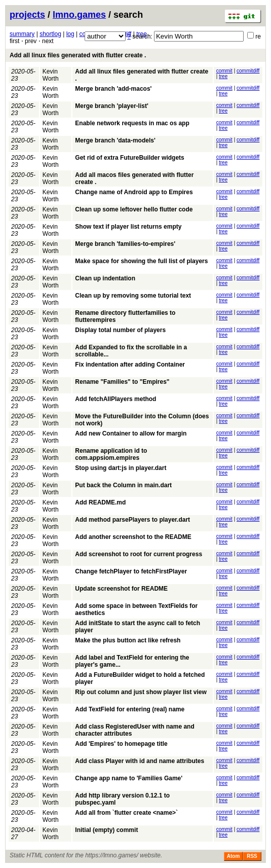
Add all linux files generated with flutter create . (78, 55)
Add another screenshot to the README (133, 537)
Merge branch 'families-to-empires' (125, 244)
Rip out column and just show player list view (141, 692)
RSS (252, 856)
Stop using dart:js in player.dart (121, 468)
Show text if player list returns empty (128, 227)
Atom (234, 856)
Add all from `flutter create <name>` (126, 813)
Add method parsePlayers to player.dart (132, 520)
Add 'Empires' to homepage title (121, 744)
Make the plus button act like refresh (128, 640)
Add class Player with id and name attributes (140, 761)
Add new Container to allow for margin (131, 433)
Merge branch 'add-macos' (113, 89)
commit (224, 71)
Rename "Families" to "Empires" (122, 382)
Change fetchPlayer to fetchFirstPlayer (131, 571)
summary (22, 34)
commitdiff (248, 71)
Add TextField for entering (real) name (130, 709)
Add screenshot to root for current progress (139, 554)
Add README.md (100, 502)
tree (223, 76)
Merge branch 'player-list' (111, 106)
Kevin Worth (51, 75)
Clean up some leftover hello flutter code (134, 209)
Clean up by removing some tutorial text (133, 296)
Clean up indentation (105, 278)
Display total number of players (120, 330)
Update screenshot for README (121, 589)
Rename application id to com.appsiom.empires (111, 454)
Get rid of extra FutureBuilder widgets (129, 158)
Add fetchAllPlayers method (115, 399)
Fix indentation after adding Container (130, 365)
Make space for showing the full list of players (141, 261)
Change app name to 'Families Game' (129, 778)
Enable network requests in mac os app (132, 123)
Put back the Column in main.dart (123, 485)
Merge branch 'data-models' (115, 140)
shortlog (50, 34)
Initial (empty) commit (106, 830)
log (70, 34)
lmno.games (79, 15)
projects (27, 15)
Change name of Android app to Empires (134, 192)
